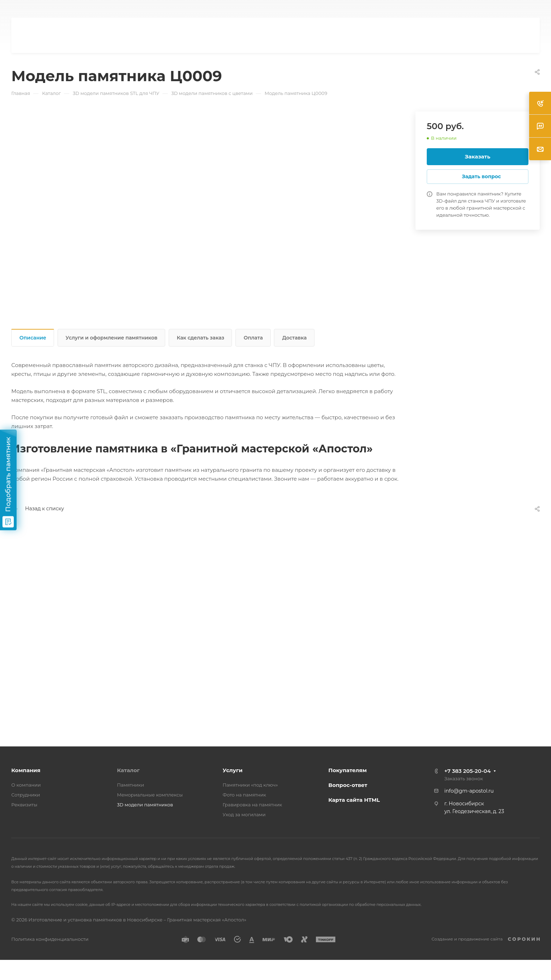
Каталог (128, 770)
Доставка (294, 338)
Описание (33, 338)
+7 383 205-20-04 (468, 771)
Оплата (253, 338)
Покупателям (348, 770)
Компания (26, 770)
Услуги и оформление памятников (112, 338)
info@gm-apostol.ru (469, 791)
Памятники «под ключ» (250, 785)
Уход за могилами (244, 814)
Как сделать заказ (200, 338)
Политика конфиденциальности (50, 939)
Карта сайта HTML (354, 800)
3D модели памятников (145, 805)
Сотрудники (26, 795)
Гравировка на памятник (252, 805)
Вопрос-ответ (348, 785)
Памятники (130, 785)
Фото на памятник (244, 795)
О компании (26, 785)
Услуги (233, 770)
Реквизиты (24, 805)
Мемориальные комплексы (150, 795)
